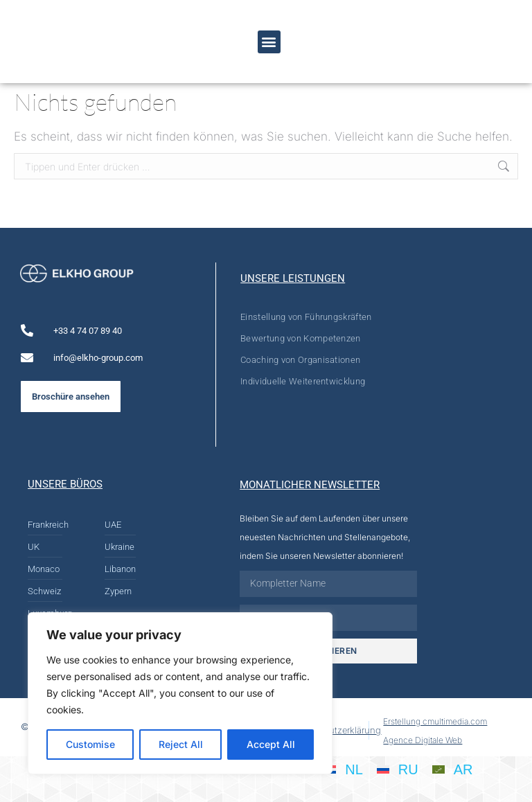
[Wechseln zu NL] (343, 769)
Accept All (271, 744)
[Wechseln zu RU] (398, 769)
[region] (180, 693)
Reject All (181, 744)
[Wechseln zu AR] (453, 769)
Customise (90, 744)
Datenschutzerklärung (335, 730)
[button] (269, 42)
